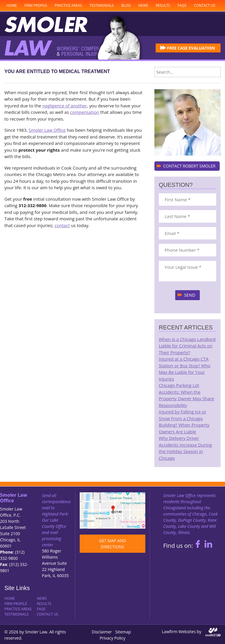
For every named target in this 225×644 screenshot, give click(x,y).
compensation (85, 112)
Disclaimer (102, 632)
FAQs (182, 5)
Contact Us (205, 5)
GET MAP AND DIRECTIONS (112, 544)
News (143, 5)
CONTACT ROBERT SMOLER (189, 166)
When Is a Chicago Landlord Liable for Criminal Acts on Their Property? (187, 346)
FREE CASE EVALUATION (191, 48)
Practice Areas (68, 5)
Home (12, 5)
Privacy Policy (112, 638)
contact (62, 225)
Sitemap (123, 632)
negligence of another (64, 106)
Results (163, 5)
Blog (126, 5)
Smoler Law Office (47, 130)
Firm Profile (36, 5)
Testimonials (102, 5)
